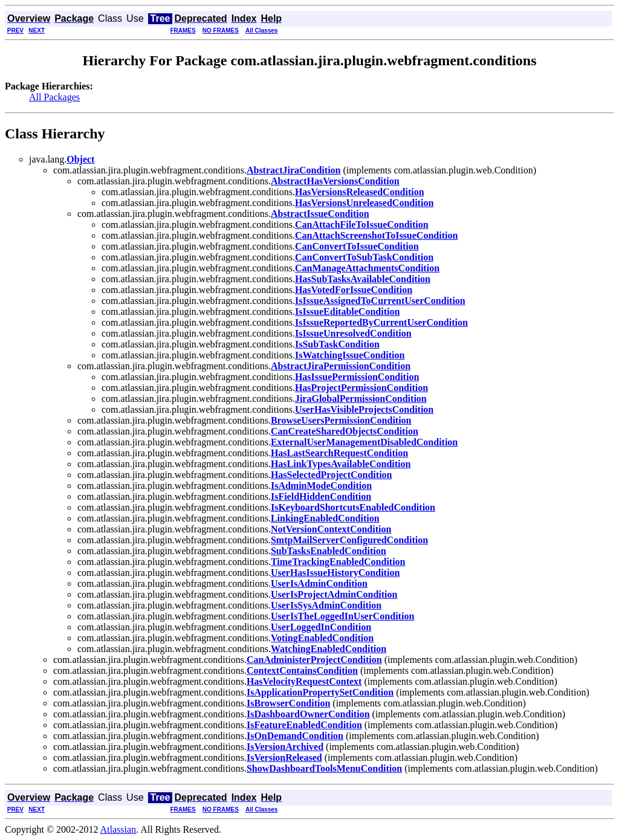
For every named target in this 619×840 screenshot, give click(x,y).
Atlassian (118, 829)
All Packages (54, 97)
